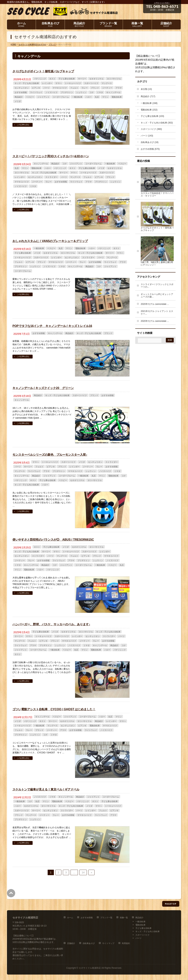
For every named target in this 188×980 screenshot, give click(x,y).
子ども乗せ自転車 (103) (152, 116)
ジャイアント (43, 97)
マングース (107, 83)
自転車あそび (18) (150, 142)
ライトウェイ (36, 92)
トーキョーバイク (73, 83)
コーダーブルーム (61, 97)
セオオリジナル (96, 79)
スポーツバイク (91, 83)
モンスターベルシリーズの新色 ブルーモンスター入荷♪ (50, 455)
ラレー (85, 88)
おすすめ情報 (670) (150, 149)
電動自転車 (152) (149, 110)
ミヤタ (100, 92)
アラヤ (119, 88)
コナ (92, 92)
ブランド (95, 88)
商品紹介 (19, 97)
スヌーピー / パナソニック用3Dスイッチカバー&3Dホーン (51, 156)
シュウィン (81, 92)
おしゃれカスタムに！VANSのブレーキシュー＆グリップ (50, 241)
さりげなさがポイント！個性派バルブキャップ (43, 71)
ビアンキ (36, 88)
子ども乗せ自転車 (67, 79)
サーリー (82, 79)
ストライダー (51, 177)
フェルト (74, 88)
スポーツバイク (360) (151, 129)
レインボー (47, 83)
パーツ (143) (147, 136)
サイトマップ (108, 943)
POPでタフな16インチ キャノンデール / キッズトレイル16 (52, 326)
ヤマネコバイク (60, 88)
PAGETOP (171, 904)
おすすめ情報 (21, 92)
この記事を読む (23, 125)
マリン (105, 97)
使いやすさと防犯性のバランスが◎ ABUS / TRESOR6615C (53, 540)
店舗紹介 (71, 943)
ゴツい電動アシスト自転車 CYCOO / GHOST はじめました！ (54, 709)
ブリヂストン (67, 92)
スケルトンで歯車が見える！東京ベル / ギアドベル (46, 789)
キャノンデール (113, 92)
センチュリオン (22, 88)
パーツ (46, 88)
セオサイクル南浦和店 (90, 968)
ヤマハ (59, 83)
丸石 (97, 97)
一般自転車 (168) (149, 103)
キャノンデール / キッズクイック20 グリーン (43, 388)
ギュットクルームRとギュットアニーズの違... (157, 296)
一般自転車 (77, 97)
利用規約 (126, 943)
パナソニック (40, 79)
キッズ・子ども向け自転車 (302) (157, 123)
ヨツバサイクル (114, 79)
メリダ (18, 101)
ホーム (70, 918)
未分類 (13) (146, 89)
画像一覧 (124, 918)
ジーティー (107, 88)
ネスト (52, 79)
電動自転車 (117, 97)
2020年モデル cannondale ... (155, 304)
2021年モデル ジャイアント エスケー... (157, 313)
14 (83, 872)
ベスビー (30, 97)
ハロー (89, 97)
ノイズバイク (51, 92)
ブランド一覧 (106, 918)
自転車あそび (89, 943)
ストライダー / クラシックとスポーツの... (157, 286)
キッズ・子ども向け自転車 (27, 83)
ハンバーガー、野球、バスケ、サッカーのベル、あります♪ (51, 624)
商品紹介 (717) (148, 96)
